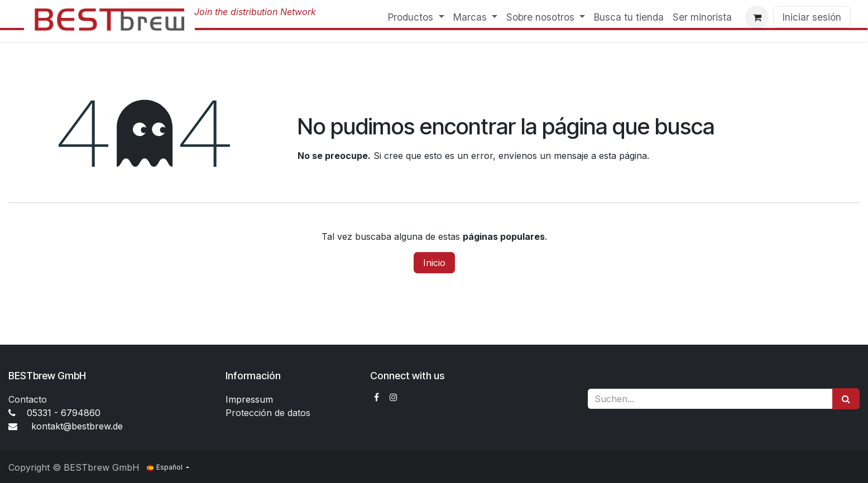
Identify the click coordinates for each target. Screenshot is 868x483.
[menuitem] (416, 17)
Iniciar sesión (812, 17)
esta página (623, 156)
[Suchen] (846, 399)
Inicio (434, 263)
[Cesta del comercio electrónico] (757, 17)
